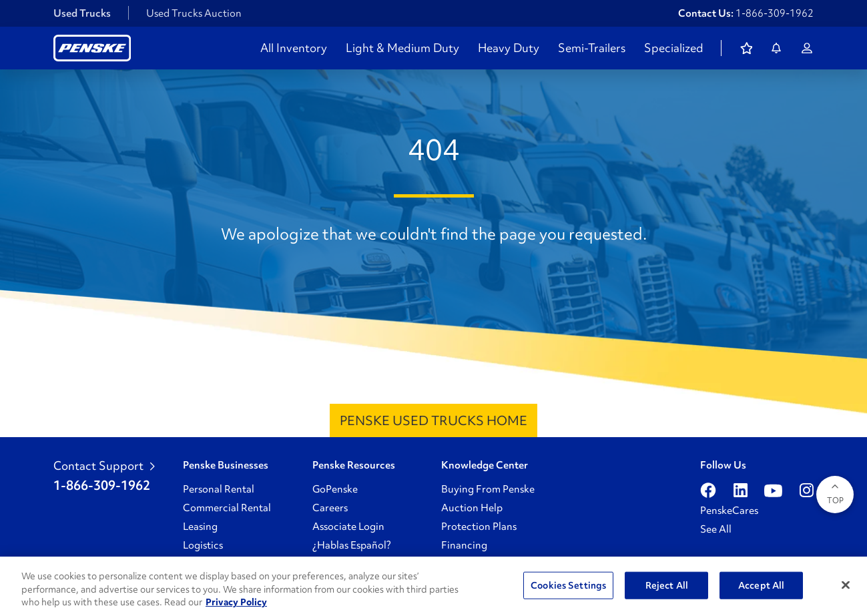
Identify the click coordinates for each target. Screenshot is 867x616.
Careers (330, 508)
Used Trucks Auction (194, 13)
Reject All (667, 585)
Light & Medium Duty (402, 48)
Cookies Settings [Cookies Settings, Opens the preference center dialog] (568, 585)
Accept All (761, 585)
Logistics (203, 545)
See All (716, 529)
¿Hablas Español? (352, 545)
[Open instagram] (807, 491)
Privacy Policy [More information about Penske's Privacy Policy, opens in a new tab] (236, 602)
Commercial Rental (227, 508)
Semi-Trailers (592, 48)
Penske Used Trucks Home (433, 420)
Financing (464, 545)
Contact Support (104, 466)
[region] (433, 586)
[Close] (846, 585)
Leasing (200, 527)
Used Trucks (82, 13)
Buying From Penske (488, 489)
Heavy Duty (509, 48)
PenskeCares (729, 511)
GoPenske (335, 489)
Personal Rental (219, 489)
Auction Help (472, 508)
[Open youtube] (773, 491)
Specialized (674, 48)
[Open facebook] (708, 491)
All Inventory (294, 48)
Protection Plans (479, 527)
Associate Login (348, 527)
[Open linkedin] (741, 491)
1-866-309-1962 (775, 13)
